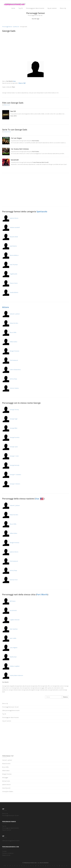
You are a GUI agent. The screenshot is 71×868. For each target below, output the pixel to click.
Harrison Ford (10, 580)
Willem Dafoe (10, 342)
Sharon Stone (10, 283)
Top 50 (21, 8)
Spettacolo (16, 27)
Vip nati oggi (36, 19)
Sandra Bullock (10, 292)
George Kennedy (11, 465)
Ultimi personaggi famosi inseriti (11, 710)
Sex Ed (13, 111)
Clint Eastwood (10, 360)
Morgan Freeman (11, 351)
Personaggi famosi (7, 27)
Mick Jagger (5, 778)
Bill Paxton (9, 601)
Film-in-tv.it (7, 105)
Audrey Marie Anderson (13, 675)
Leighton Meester (11, 620)
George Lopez (10, 447)
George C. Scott (10, 456)
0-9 (5, 866)
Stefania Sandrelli (11, 227)
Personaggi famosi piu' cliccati (10, 707)
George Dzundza (11, 437)
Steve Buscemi (6, 788)
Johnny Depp (10, 379)
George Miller (10, 428)
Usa (40, 499)
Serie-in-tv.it (7, 132)
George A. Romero (11, 484)
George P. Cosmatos (12, 475)
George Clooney (11, 410)
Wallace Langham (11, 666)
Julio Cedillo (9, 638)
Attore (6, 307)
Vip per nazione (52, 8)
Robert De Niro (10, 323)
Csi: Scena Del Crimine (20, 149)
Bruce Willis (9, 332)
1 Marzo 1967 (22, 83)
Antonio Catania (10, 388)
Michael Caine (6, 781)
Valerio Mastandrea (11, 370)
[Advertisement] (35, 47)
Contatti (4, 851)
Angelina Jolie (10, 274)
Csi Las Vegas (16, 138)
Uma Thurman (10, 265)
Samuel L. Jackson (11, 314)
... (65, 114)
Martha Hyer (9, 657)
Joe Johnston (10, 610)
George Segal (10, 419)
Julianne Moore (10, 218)
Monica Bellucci (10, 255)
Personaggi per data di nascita (35, 8)
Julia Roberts (9, 246)
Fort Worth (42, 594)
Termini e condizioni (8, 853)
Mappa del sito (6, 855)
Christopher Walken (8, 792)
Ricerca (65, 697)
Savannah (15, 160)
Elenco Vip (63, 8)
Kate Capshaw (10, 629)
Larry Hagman (10, 648)
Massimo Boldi (10, 237)
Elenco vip (5, 703)
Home (13, 8)
